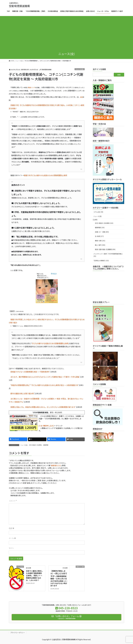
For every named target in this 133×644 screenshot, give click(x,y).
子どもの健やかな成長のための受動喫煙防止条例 (50, 343)
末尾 (81, 97)
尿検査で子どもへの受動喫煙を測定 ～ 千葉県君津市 (29, 372)
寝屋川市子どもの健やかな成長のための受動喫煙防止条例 (45, 175)
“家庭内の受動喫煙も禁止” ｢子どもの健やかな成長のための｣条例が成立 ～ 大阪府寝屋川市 (43, 385)
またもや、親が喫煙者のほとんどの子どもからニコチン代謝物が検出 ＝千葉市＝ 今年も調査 (44, 377)
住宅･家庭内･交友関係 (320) (104, 223)
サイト (11, 548)
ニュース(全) (80, 69)
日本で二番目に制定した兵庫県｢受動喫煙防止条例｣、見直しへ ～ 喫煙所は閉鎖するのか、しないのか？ (34, 576)
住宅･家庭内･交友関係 (35, 445)
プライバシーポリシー (18, 633)
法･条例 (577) (99, 236)
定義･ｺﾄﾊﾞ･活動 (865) (102, 232)
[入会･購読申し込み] (46, 426)
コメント (12, 501)
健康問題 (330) (100, 228)
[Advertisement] (66, 34)
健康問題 (46, 445)
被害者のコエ (56, 465)
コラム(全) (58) (98, 212)
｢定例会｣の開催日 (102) (101, 261)
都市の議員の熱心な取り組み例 (21, 393)
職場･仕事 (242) (100, 241)
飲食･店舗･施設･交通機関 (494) (105, 249)
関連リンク (32, 88)
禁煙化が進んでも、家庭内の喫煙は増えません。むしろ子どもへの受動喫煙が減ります (42, 407)
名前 (12, 528)
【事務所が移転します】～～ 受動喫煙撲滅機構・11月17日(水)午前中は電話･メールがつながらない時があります (59, 578)
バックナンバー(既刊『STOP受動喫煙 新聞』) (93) (108, 255)
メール (12, 538)
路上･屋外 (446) (100, 245)
